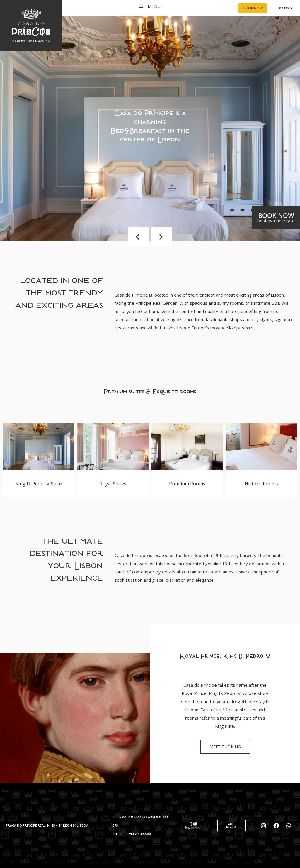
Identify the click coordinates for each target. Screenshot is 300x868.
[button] (138, 237)
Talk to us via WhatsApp (132, 834)
